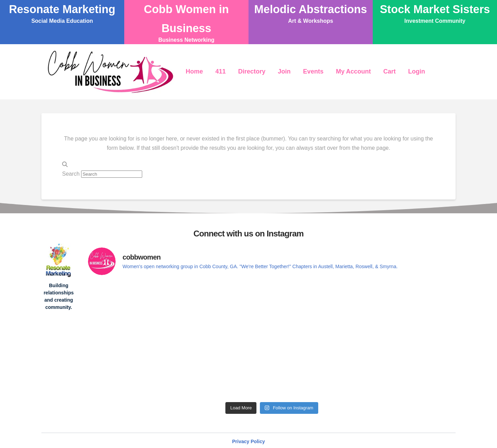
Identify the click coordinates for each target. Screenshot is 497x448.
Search (71, 174)
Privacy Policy (249, 441)
